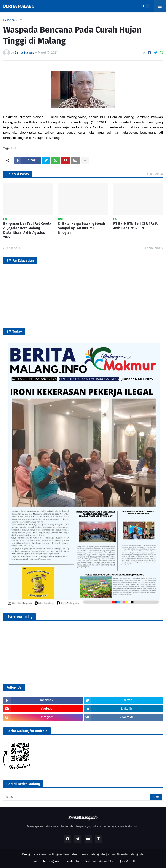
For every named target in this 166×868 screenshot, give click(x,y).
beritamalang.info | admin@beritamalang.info (112, 854)
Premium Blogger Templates (58, 854)
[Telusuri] (83, 797)
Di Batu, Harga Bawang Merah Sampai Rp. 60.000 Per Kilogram (81, 228)
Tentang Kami (52, 861)
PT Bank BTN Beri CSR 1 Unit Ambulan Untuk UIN (135, 226)
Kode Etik (73, 861)
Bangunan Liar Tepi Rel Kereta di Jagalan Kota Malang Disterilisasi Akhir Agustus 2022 (27, 230)
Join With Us (128, 861)
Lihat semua (155, 174)
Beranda (9, 20)
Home (34, 861)
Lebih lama (153, 248)
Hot (20, 20)
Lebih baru (13, 248)
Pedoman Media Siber (100, 861)
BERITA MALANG (19, 6)
